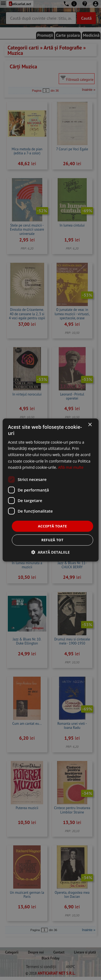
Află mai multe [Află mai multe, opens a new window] (71, 467)
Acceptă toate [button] (53, 526)
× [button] (90, 425)
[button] (50, 552)
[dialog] (50, 490)
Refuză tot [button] (52, 540)
